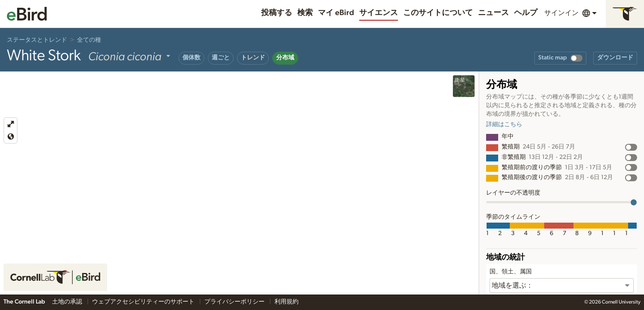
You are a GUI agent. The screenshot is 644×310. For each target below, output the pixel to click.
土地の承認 (68, 302)
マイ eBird (336, 13)
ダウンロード (615, 58)
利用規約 (287, 302)
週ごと (221, 58)
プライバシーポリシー (235, 302)
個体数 (191, 58)
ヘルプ (526, 13)
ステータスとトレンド (37, 40)
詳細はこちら (504, 124)
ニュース (493, 13)
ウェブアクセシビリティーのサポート (144, 302)
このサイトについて (438, 13)
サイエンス (379, 13)
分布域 (285, 58)
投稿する (277, 13)
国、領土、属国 (511, 272)
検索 (305, 13)
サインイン (561, 13)
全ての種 (89, 40)
